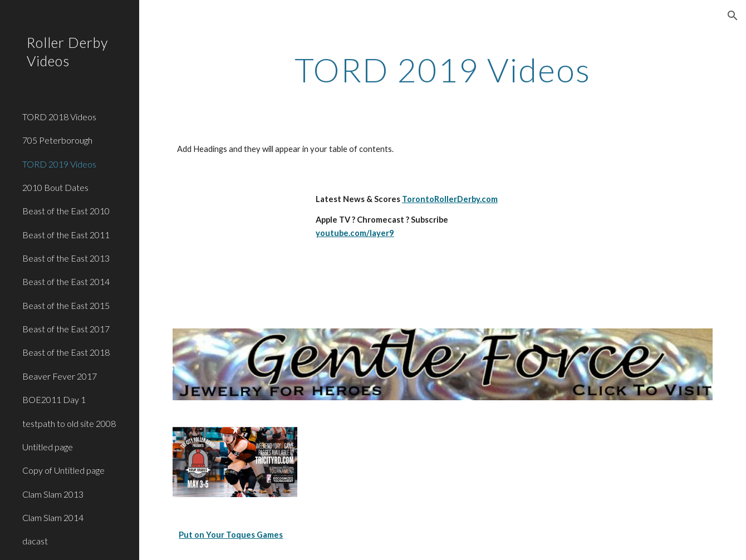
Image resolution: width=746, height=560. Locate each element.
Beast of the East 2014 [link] (66, 281)
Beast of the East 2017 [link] (66, 329)
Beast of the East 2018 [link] (66, 352)
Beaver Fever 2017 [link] (60, 376)
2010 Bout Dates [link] (55, 187)
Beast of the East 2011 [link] (66, 235)
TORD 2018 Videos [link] (59, 117)
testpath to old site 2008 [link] (69, 423)
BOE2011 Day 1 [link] (54, 399)
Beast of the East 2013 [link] (66, 258)
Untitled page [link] (48, 447)
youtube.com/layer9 (355, 233)
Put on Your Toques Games (231, 535)
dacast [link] (35, 541)
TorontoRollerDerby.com (450, 199)
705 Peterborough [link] (57, 140)
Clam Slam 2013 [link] (53, 494)
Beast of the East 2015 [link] (66, 305)
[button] (733, 16)
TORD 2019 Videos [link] (59, 164)
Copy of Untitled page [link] (63, 470)
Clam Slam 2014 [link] (53, 517)
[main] (442, 70)
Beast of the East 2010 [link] (66, 211)
